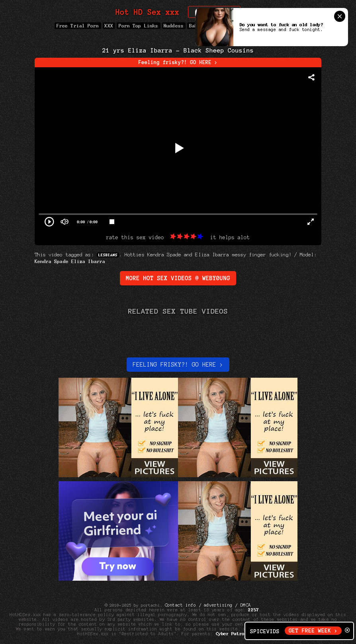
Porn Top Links (138, 26)
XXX (109, 26)
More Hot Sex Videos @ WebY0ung (178, 278)
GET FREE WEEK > (313, 631)
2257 (254, 610)
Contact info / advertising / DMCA (208, 605)
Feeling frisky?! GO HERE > (178, 62)
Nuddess (174, 26)
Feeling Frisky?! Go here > (178, 365)
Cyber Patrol (232, 634)
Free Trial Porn (78, 26)
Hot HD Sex (148, 12)
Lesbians (108, 255)
